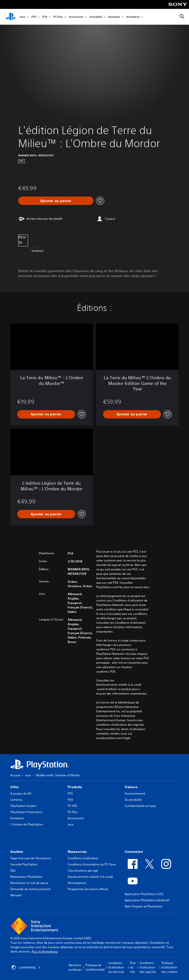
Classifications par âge (83, 870)
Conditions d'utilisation (83, 858)
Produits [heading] (75, 787)
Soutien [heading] (17, 852)
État (13, 870)
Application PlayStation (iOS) (144, 894)
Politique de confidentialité (95, 967)
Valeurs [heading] (131, 787)
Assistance (133, 17)
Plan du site (133, 967)
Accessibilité (133, 800)
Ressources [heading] (77, 852)
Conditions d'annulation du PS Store (92, 864)
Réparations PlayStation (26, 877)
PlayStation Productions (26, 812)
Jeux (23, 17)
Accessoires (76, 17)
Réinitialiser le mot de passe (29, 883)
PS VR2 (72, 806)
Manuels (16, 895)
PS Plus (58, 17)
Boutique (114, 17)
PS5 (34, 17)
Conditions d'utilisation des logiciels (148, 967)
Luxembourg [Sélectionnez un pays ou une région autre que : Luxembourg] (26, 967)
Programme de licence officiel (88, 889)
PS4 (45, 17)
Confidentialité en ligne (140, 806)
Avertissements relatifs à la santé (119, 685)
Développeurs (77, 883)
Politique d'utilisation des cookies (169, 967)
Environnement (135, 793)
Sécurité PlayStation (24, 864)
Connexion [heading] (134, 852)
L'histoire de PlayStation (27, 824)
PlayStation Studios (23, 806)
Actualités (96, 17)
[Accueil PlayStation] (11, 17)
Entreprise (17, 818)
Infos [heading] (15, 787)
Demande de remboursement (30, 889)
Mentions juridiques (75, 967)
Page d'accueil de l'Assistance (31, 858)
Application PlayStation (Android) (147, 900)
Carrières (16, 800)
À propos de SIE (21, 793)
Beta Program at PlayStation (144, 906)
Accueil (15, 775)
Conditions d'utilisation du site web (116, 967)
